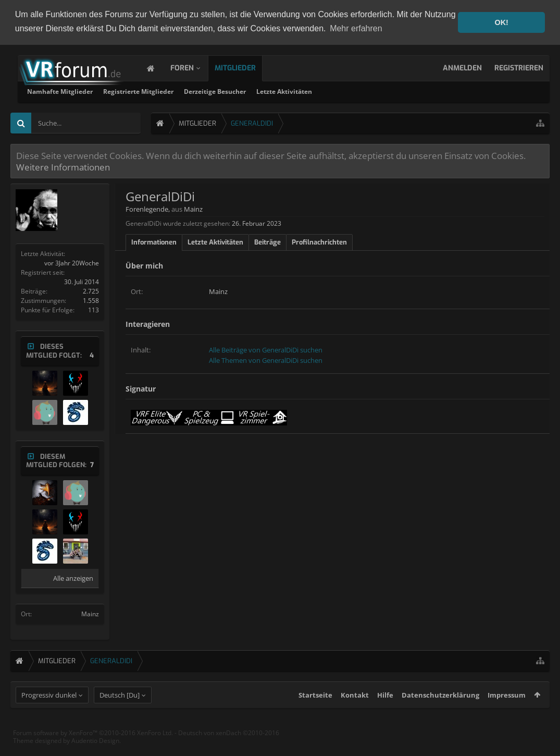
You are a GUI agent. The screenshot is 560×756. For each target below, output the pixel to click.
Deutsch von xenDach (229, 752)
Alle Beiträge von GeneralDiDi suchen (266, 349)
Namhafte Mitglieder (193, 91)
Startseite (315, 714)
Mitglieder (246, 68)
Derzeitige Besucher (348, 91)
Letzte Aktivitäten (418, 91)
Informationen (154, 242)
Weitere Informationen (63, 166)
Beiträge (267, 242)
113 (94, 309)
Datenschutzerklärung (440, 714)
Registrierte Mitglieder (272, 91)
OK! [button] (501, 22)
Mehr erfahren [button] (356, 28)
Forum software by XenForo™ (93, 752)
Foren (192, 68)
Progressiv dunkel (49, 714)
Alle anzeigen (73, 578)
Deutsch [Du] (120, 714)
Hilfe (385, 714)
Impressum (507, 714)
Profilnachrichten (319, 242)
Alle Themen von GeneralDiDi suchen (266, 360)
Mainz (90, 613)
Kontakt (355, 714)
